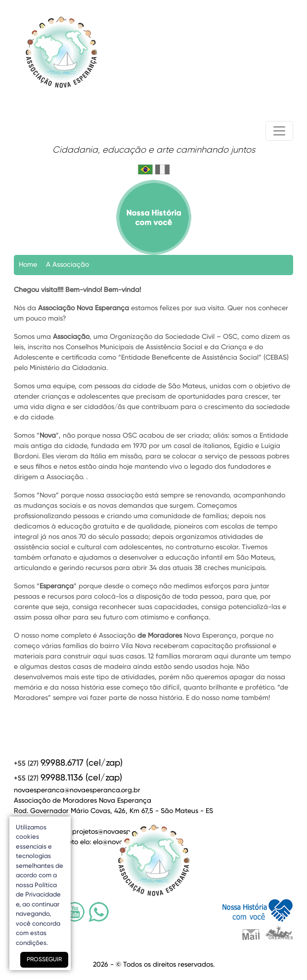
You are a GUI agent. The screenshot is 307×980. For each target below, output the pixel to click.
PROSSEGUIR (44, 960)
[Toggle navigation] (279, 131)
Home (28, 265)
